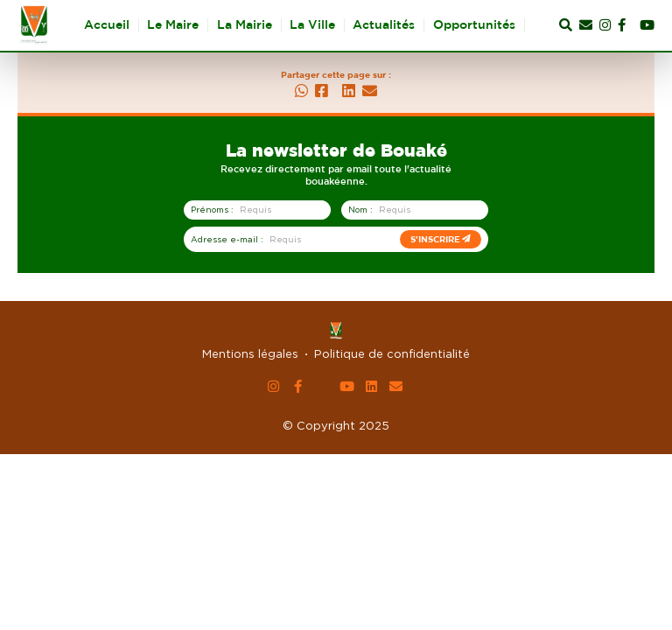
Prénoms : (212, 210)
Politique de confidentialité (392, 353)
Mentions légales (250, 353)
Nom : (360, 210)
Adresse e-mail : (227, 239)
